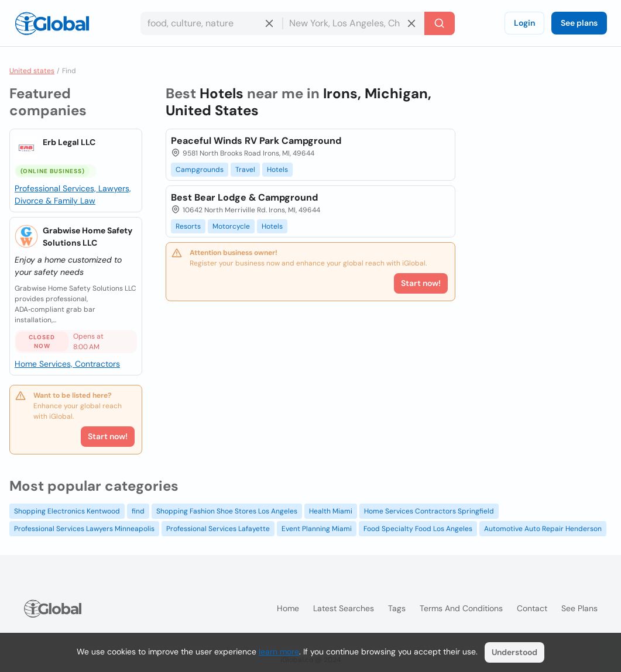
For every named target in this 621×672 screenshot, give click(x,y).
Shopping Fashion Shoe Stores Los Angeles (227, 511)
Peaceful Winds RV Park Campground (256, 141)
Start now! (108, 436)
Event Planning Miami (317, 529)
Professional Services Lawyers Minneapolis (84, 529)
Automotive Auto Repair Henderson (543, 529)
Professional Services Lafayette (218, 529)
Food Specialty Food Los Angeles (418, 529)
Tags (397, 608)
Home (288, 608)
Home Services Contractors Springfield (429, 511)
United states (32, 71)
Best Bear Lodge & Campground (244, 197)
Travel (245, 170)
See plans (579, 23)
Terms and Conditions (461, 608)
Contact (532, 608)
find (138, 511)
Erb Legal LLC (69, 142)
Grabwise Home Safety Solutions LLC (88, 237)
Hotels (277, 170)
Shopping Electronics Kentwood (67, 511)
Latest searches (344, 608)
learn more (279, 652)
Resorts (188, 226)
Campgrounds (200, 170)
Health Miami (331, 511)
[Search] (440, 23)
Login (524, 23)
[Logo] (52, 23)
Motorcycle (231, 226)
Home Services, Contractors (67, 364)
